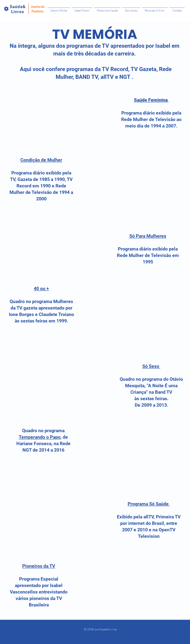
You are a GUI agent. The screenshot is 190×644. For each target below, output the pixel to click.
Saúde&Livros (18, 9)
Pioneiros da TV (39, 566)
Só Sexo (151, 366)
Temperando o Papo (40, 437)
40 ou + (41, 289)
